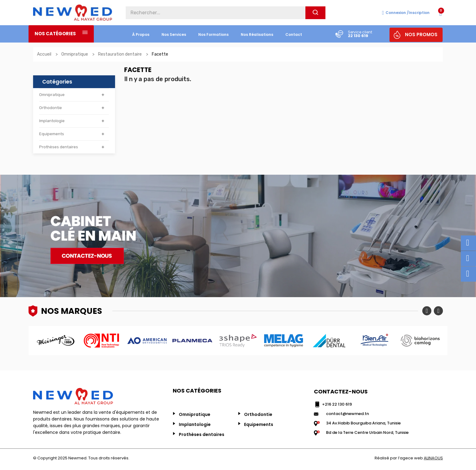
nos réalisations (257, 34)
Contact (294, 34)
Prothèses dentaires (59, 147)
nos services (174, 34)
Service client (360, 32)
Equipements (52, 134)
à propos (141, 34)
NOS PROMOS (421, 34)
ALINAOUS (433, 458)
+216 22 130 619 (337, 404)
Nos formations (213, 34)
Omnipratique (52, 95)
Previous (427, 311)
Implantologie (52, 121)
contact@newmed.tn (347, 414)
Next (438, 311)
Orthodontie (51, 108)
